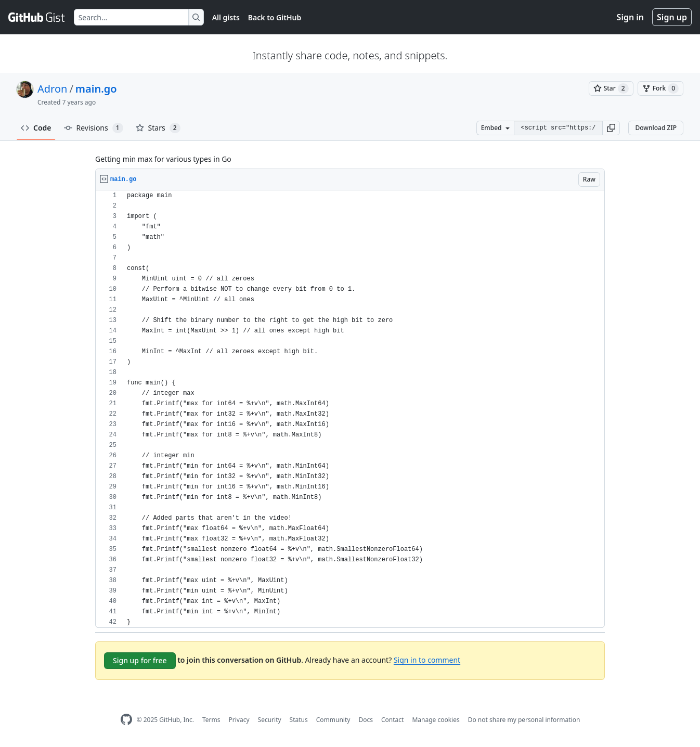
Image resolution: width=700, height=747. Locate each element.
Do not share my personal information (524, 720)
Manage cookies (436, 720)
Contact (392, 720)
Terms (211, 720)
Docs (366, 720)
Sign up (672, 17)
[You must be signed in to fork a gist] (660, 88)
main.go (96, 89)
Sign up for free (140, 660)
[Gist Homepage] (37, 17)
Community (333, 720)
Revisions (94, 128)
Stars (158, 128)
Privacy (239, 720)
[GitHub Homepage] (126, 720)
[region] (350, 409)
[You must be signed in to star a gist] (611, 88)
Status (299, 720)
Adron (52, 89)
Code (36, 128)
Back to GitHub (275, 17)
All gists (226, 17)
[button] (611, 128)
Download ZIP (656, 128)
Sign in (630, 17)
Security (270, 720)
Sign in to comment (427, 660)
